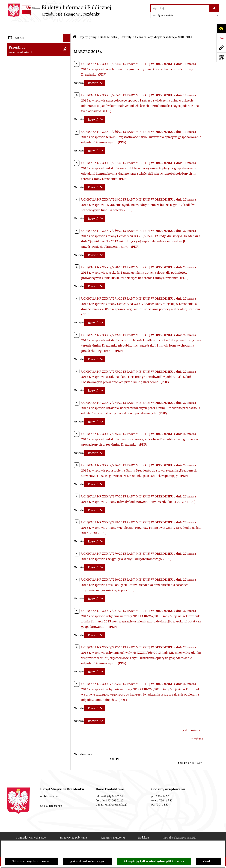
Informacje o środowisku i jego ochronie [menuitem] (30, 482)
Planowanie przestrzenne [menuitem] (27, 463)
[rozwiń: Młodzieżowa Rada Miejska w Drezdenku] (67, 357)
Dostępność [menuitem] (17, 556)
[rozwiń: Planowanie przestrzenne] (67, 464)
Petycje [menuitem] (14, 524)
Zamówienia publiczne (73, 827)
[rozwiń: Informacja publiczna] (67, 572)
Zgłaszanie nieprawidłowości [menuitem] (29, 564)
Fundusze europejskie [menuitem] (24, 448)
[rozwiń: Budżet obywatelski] (67, 411)
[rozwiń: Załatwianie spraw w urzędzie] (67, 64)
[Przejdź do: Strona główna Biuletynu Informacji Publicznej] (75, 26)
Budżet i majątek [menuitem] (20, 395)
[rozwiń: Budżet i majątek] (67, 395)
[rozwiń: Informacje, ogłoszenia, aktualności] (67, 56)
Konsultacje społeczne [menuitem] (24, 48)
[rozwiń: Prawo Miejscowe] (67, 387)
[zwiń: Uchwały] (67, 156)
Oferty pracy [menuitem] (17, 492)
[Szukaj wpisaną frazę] (214, 8)
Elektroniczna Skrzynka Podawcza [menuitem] (32, 508)
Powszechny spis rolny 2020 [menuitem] (28, 540)
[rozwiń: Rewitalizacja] (67, 472)
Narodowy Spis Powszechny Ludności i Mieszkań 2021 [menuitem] (36, 38)
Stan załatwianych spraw (31, 827)
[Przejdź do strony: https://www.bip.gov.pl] (221, 38)
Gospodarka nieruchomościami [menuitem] (30, 456)
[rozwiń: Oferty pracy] (67, 492)
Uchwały (126, 26)
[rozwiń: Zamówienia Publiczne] (67, 440)
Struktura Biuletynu (113, 827)
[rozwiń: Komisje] (67, 256)
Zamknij (209, 861)
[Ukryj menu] (67, 27)
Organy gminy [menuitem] (19, 80)
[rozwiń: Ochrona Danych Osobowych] (67, 548)
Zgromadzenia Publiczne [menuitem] (26, 516)
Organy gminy (87, 26)
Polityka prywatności (158, 840)
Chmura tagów (123, 840)
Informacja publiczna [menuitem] (23, 572)
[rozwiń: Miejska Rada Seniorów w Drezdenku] (67, 372)
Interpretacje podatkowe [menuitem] (26, 419)
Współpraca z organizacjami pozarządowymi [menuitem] (28, 429)
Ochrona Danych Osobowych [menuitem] (29, 548)
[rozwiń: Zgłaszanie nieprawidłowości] (67, 564)
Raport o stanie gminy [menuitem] (24, 403)
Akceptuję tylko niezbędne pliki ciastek (154, 861)
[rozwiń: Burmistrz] (67, 347)
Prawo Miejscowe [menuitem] (21, 387)
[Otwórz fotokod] (221, 57)
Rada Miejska (109, 26)
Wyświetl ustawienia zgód (88, 861)
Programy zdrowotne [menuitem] (23, 532)
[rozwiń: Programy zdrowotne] (67, 532)
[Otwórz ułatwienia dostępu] (221, 29)
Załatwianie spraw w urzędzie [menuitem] (29, 64)
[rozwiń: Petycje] (67, 524)
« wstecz (197, 728)
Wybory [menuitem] (14, 500)
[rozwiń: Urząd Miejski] (67, 72)
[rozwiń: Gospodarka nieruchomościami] (67, 456)
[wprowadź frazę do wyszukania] (180, 8)
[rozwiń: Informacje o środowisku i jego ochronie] (67, 479)
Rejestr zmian (50, 840)
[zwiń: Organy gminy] (67, 80)
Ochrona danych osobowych (32, 861)
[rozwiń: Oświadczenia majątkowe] (67, 297)
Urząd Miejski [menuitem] (18, 72)
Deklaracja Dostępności (86, 840)
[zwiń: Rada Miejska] (67, 90)
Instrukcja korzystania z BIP (179, 827)
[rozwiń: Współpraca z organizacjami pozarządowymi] (67, 427)
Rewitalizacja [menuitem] (18, 471)
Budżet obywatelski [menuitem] (22, 411)
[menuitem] (39, 90)
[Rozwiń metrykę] (95, 72)
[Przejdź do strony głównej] (59, 10)
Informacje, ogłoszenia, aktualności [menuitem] (33, 56)
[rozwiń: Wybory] (67, 500)
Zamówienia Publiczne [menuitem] (25, 440)
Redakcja (144, 827)
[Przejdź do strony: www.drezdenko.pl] (221, 48)
